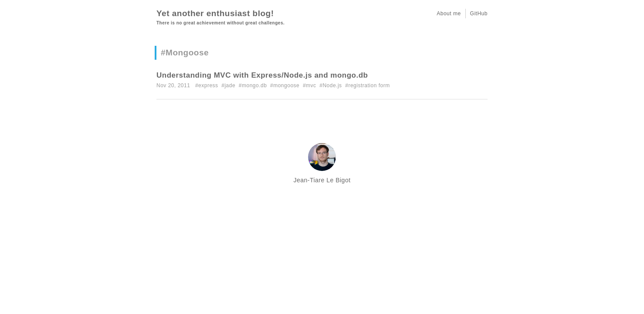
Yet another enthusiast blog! (215, 13)
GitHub (479, 14)
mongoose (286, 85)
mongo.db (254, 85)
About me (449, 14)
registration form (369, 85)
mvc (311, 85)
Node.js (332, 85)
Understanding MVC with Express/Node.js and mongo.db (262, 75)
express (208, 85)
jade (230, 85)
